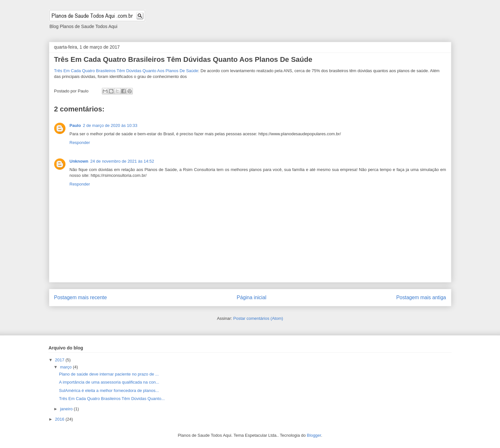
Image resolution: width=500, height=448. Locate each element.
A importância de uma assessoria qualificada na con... (109, 382)
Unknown (79, 161)
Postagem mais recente (81, 297)
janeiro (67, 409)
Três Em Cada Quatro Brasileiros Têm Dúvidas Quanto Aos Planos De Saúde (183, 59)
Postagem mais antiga (421, 297)
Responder (80, 143)
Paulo (75, 125)
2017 (60, 360)
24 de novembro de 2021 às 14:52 (122, 161)
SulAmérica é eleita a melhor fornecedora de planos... (109, 391)
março (66, 367)
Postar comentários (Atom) (258, 318)
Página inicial (251, 297)
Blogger (314, 435)
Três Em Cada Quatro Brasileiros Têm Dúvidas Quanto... (112, 399)
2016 (60, 419)
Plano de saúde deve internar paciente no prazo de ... (109, 374)
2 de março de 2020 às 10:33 (110, 125)
